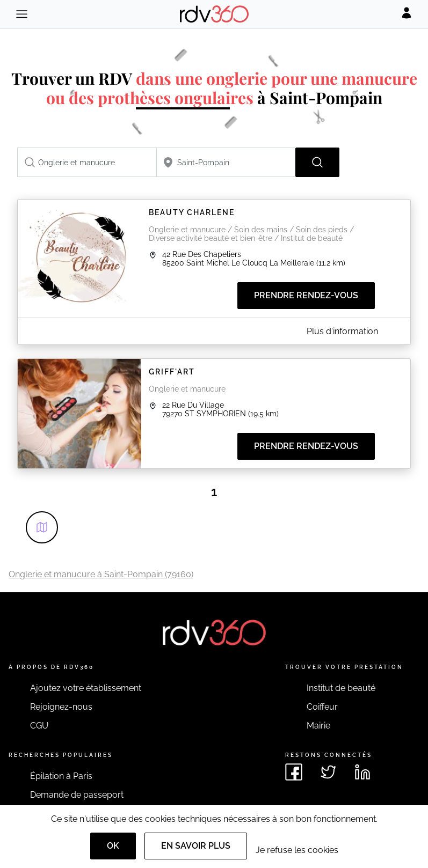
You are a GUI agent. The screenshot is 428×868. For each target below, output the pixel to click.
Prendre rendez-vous (306, 295)
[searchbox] (87, 162)
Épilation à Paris (61, 776)
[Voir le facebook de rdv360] (294, 772)
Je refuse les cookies (297, 850)
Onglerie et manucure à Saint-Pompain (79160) (101, 574)
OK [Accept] (113, 846)
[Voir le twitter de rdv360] (328, 772)
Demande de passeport (77, 795)
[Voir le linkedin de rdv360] (362, 772)
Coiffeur (322, 707)
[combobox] (87, 162)
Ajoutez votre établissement (86, 688)
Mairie (318, 726)
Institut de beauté (341, 688)
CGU (39, 726)
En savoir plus (196, 846)
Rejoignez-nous (61, 707)
